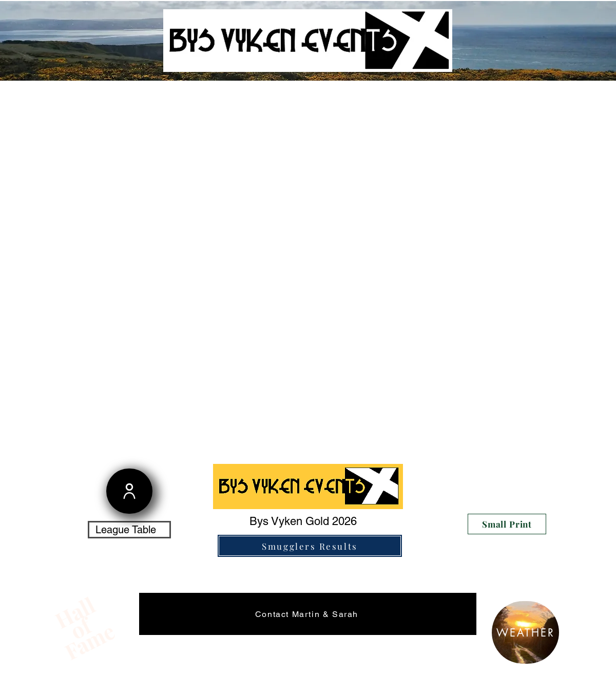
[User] (129, 491)
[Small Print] (507, 524)
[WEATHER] (525, 632)
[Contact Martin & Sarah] (308, 614)
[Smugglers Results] (310, 546)
